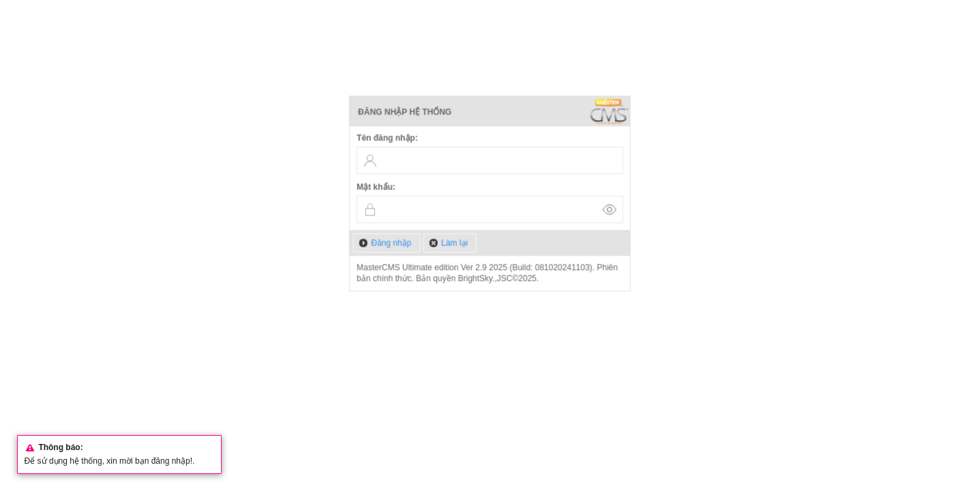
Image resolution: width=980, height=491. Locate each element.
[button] (387, 243)
